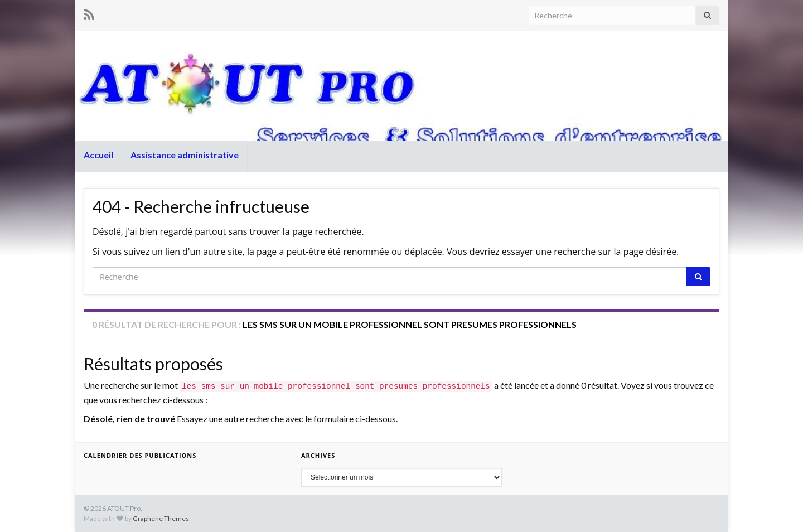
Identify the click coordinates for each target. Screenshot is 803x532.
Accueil (98, 155)
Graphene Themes (161, 518)
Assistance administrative (185, 155)
